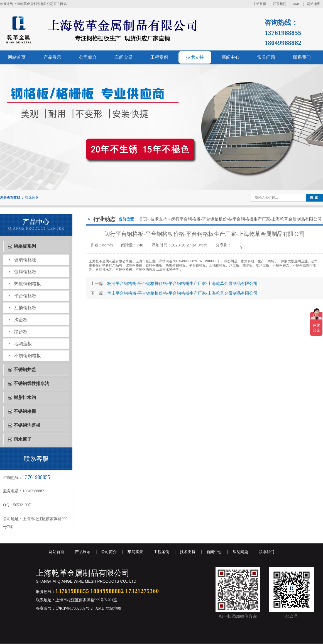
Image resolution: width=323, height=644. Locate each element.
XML (296, 4)
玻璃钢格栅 (25, 260)
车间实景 (124, 57)
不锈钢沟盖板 (27, 425)
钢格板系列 (25, 246)
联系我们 (280, 4)
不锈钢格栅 (25, 411)
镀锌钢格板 (25, 272)
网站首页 (17, 57)
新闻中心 (231, 57)
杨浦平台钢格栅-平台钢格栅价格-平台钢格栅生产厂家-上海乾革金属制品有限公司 (182, 283)
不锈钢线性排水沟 (31, 383)
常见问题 (266, 57)
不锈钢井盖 (25, 370)
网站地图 (314, 4)
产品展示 (52, 57)
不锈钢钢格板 (28, 356)
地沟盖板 (23, 344)
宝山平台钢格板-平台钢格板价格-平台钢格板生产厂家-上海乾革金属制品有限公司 (182, 293)
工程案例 (159, 57)
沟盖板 (21, 320)
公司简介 (88, 57)
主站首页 (260, 4)
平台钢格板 (25, 296)
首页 (143, 219)
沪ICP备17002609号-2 (74, 608)
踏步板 (21, 332)
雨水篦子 (23, 439)
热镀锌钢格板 (28, 284)
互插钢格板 (25, 308)
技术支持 (195, 57)
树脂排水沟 (25, 397)
